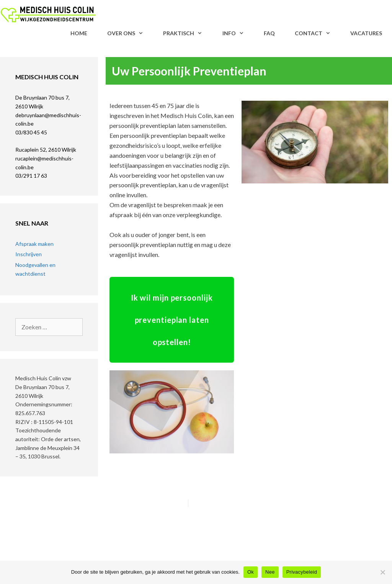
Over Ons (130, 33)
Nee (270, 572)
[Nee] (382, 572)
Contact (318, 33)
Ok (251, 572)
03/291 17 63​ (31, 176)
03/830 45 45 (31, 132)
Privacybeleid (302, 572)
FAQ (269, 33)
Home (79, 33)
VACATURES (366, 33)
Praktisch (188, 33)
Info (238, 33)
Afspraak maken (34, 244)
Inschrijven (29, 254)
